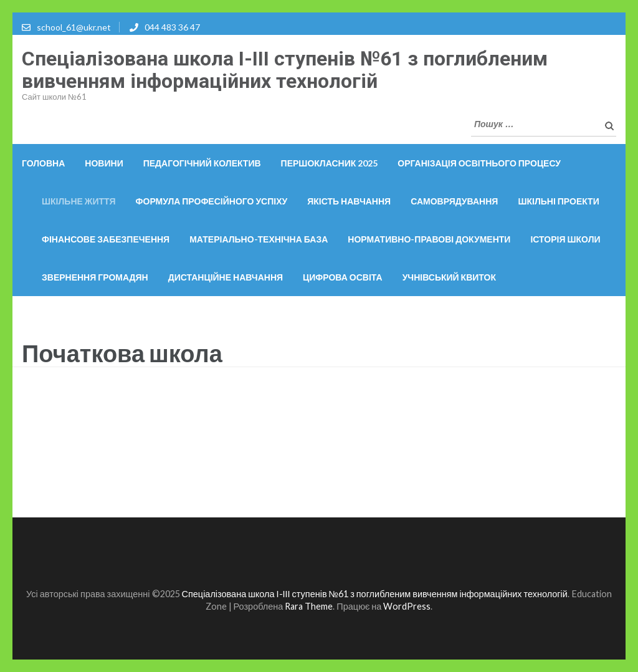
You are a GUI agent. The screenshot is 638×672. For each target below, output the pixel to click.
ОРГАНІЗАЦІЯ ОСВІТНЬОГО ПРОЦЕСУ (479, 163)
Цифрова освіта (343, 277)
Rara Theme (309, 606)
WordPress (407, 606)
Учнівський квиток (449, 277)
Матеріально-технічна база (259, 239)
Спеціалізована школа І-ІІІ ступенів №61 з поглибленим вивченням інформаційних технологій (285, 70)
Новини (104, 163)
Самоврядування (454, 201)
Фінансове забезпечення (106, 239)
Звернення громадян (95, 277)
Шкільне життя (79, 201)
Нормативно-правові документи (429, 239)
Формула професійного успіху (212, 201)
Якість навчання (349, 201)
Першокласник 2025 (330, 163)
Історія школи (565, 239)
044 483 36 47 (172, 27)
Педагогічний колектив (202, 163)
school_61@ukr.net (74, 27)
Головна (43, 163)
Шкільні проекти (558, 201)
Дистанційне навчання (226, 277)
